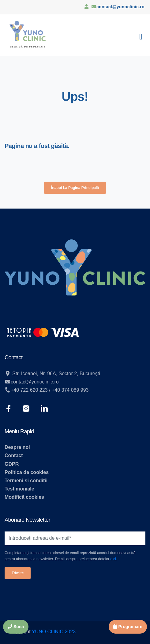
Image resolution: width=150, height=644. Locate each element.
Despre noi (17, 447)
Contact (14, 455)
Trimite (18, 573)
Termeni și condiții (26, 481)
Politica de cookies (27, 472)
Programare (128, 627)
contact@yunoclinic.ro (120, 7)
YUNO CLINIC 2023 (54, 632)
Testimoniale (19, 489)
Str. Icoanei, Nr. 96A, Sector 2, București (56, 374)
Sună (16, 627)
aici (113, 559)
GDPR (12, 464)
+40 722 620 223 (29, 390)
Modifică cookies (24, 497)
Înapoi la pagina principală (75, 188)
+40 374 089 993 (70, 390)
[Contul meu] (86, 7)
